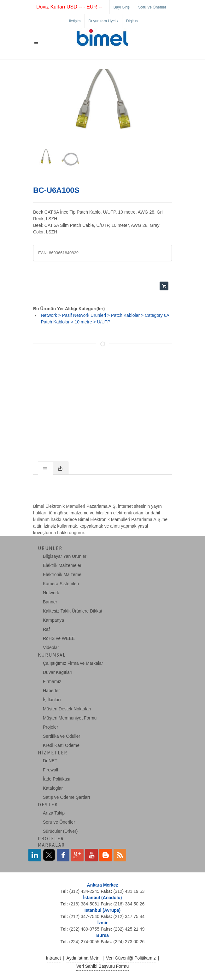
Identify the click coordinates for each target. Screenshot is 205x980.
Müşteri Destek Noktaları (67, 709)
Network (51, 593)
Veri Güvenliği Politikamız (131, 958)
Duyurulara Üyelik (103, 21)
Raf (46, 629)
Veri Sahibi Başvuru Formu (103, 966)
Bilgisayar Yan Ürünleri (65, 556)
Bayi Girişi (122, 7)
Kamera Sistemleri (61, 584)
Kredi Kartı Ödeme (61, 745)
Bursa (102, 935)
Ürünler (50, 548)
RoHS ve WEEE (59, 638)
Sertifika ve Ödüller (61, 736)
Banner (50, 602)
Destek (48, 805)
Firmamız (52, 681)
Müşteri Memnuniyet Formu (70, 718)
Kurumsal (52, 655)
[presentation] (46, 468)
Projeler (50, 727)
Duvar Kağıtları (58, 672)
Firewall (50, 770)
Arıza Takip (54, 813)
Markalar (51, 845)
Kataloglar (53, 788)
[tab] (46, 468)
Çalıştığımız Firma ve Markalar (73, 663)
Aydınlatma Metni (84, 958)
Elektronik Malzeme (62, 574)
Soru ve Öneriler (152, 7)
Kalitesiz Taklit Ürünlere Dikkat (73, 611)
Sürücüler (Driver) (60, 831)
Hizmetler (53, 753)
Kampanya (53, 620)
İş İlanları (52, 700)
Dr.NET (50, 761)
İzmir (103, 923)
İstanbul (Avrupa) (103, 910)
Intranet (53, 958)
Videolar (51, 647)
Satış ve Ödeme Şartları (66, 797)
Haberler (51, 691)
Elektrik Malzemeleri (63, 565)
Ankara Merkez (103, 885)
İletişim (75, 21)
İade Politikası (57, 779)
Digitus (132, 21)
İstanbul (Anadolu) (103, 898)
